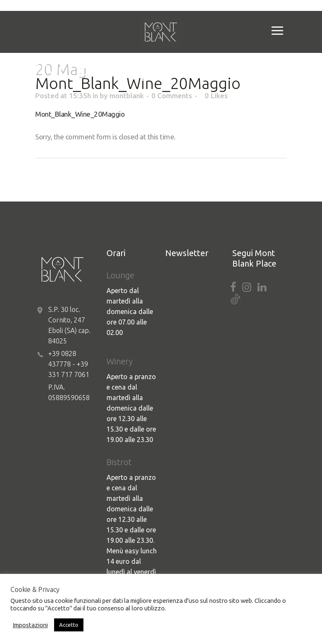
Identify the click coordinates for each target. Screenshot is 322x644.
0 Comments (172, 96)
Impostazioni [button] (30, 625)
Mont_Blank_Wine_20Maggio (80, 114)
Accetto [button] (69, 625)
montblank (127, 96)
